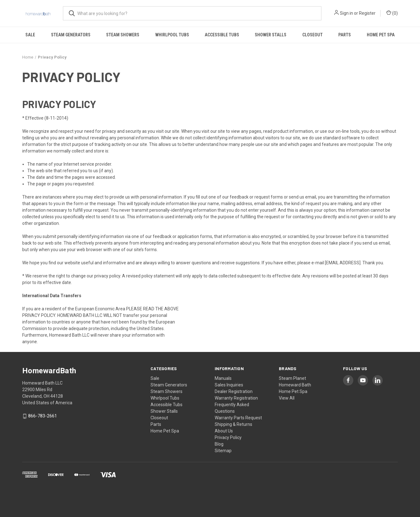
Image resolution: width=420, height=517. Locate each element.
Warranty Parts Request (238, 418)
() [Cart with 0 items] (392, 13)
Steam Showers (123, 35)
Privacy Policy (228, 437)
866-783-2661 (43, 416)
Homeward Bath (295, 385)
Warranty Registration (236, 398)
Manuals (223, 378)
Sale (30, 35)
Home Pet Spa (381, 35)
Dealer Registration (234, 391)
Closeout (312, 35)
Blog (219, 444)
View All (287, 398)
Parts (345, 35)
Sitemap (223, 451)
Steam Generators (71, 35)
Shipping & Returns (233, 424)
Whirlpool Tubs (172, 35)
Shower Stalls (271, 35)
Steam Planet (292, 378)
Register (367, 13)
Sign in (346, 13)
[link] (210, 492)
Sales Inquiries (229, 385)
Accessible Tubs (222, 35)
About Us (224, 431)
